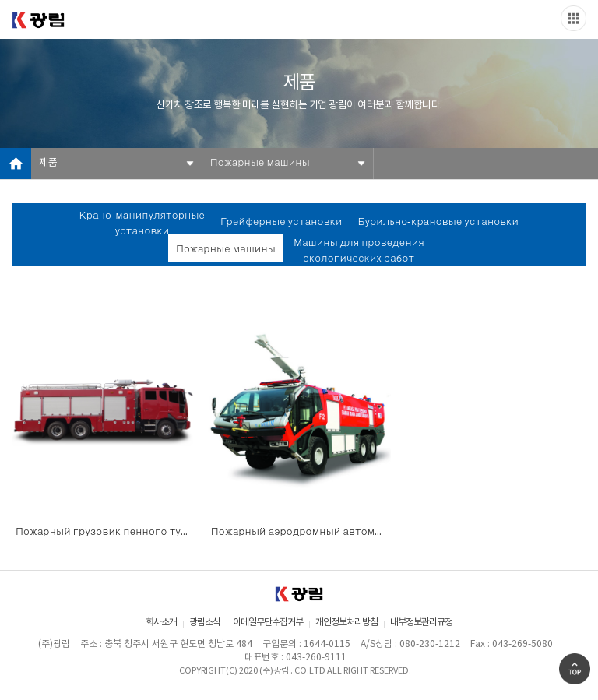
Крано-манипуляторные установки (142, 224)
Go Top (575, 669)
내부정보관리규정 (421, 623)
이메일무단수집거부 (268, 623)
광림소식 (205, 623)
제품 (48, 163)
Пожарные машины (260, 163)
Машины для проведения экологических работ (359, 251)
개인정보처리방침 (346, 623)
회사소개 (161, 623)
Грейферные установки (281, 222)
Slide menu (573, 18)
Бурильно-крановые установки (439, 222)
